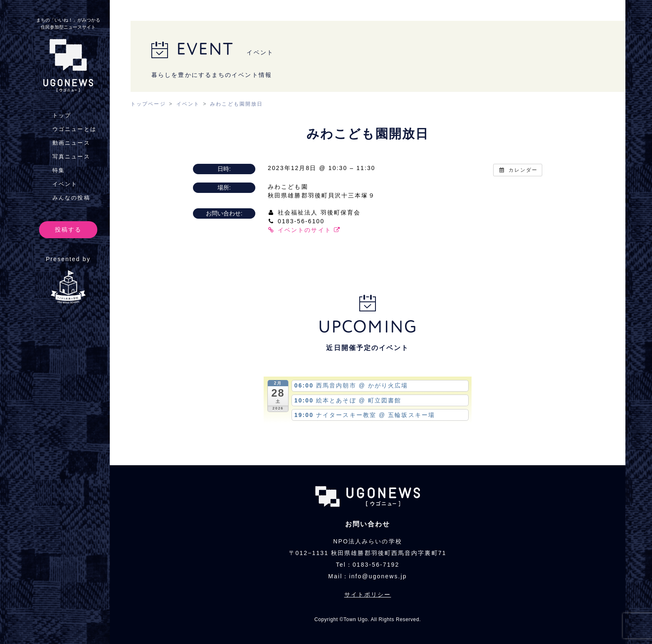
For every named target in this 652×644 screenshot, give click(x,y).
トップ (62, 115)
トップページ (148, 104)
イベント (65, 184)
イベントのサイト (304, 230)
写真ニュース (71, 157)
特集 (59, 170)
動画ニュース (71, 143)
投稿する (68, 229)
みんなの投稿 (71, 198)
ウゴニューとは (74, 129)
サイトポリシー (368, 595)
